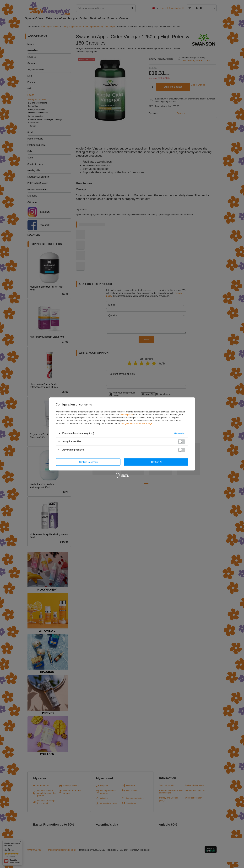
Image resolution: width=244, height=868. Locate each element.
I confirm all (156, 462)
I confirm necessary (88, 462)
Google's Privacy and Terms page (137, 423)
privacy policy (126, 415)
